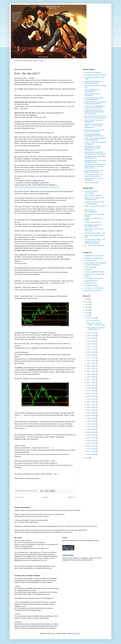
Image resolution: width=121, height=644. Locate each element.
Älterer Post (72, 497)
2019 (87, 299)
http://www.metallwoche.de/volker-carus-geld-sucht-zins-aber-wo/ (37, 187)
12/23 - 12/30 (91, 318)
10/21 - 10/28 (91, 355)
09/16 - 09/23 (91, 369)
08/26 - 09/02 (91, 377)
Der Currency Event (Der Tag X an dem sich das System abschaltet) (96, 117)
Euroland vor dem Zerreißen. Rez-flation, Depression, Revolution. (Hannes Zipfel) (95, 166)
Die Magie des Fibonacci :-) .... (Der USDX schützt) (94, 226)
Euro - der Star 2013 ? (94, 321)
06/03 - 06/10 (91, 407)
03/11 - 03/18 (91, 435)
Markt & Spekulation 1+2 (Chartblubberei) (92, 91)
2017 (87, 302)
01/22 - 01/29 (91, 449)
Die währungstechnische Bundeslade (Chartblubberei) (94, 135)
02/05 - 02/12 (91, 446)
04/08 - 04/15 (91, 429)
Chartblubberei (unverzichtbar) (94, 256)
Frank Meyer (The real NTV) (94, 278)
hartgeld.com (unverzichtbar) (94, 258)
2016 (87, 305)
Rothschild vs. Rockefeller (93, 73)
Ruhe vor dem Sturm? (92, 183)
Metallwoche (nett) (91, 261)
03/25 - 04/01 (91, 432)
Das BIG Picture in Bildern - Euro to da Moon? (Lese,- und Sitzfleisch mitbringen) (95, 241)
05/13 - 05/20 (91, 416)
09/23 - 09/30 (91, 366)
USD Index (88, 270)
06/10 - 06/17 (91, 405)
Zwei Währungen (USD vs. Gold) (95, 233)
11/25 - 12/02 (91, 341)
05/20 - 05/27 (91, 413)
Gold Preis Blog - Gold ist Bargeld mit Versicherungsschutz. (95, 264)
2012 (87, 316)
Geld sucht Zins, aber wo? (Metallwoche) (93, 95)
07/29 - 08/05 (91, 388)
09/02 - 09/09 (91, 374)
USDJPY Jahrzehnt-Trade (93, 222)
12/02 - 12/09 (91, 338)
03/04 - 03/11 (91, 438)
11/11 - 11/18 (91, 347)
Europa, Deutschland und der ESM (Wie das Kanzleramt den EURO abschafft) (94, 112)
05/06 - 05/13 (91, 418)
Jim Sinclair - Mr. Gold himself (94, 288)
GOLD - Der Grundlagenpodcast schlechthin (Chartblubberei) (95, 107)
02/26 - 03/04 (91, 441)
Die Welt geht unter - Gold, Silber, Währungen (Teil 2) (95, 161)
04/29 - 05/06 (91, 421)
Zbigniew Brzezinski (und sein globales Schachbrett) (94, 82)
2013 (87, 313)
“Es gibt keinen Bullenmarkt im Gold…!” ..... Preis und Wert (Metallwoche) (94, 126)
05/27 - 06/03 (91, 410)
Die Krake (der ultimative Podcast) (95, 75)
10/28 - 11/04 (91, 352)
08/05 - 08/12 (91, 385)
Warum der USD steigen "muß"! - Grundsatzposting (95, 199)
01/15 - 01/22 (91, 452)
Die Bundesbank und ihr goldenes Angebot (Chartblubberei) (95, 103)
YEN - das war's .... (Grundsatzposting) (91, 211)
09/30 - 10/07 (91, 363)
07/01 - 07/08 (91, 399)
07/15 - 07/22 (91, 394)
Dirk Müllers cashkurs (92, 286)
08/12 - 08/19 (91, 383)
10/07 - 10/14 (91, 361)
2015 (87, 307)
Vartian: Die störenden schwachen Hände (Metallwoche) (95, 139)
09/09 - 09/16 (91, 372)
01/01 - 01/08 (91, 454)
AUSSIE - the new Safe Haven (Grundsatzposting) (94, 203)
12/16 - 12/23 (91, 333)
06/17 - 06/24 (91, 402)
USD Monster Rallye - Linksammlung (92, 192)
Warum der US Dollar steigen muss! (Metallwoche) (94, 99)
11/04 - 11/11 (91, 349)
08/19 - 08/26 (91, 380)
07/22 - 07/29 (91, 391)
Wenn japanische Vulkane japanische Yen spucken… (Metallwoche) (93, 148)
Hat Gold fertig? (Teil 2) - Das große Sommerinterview (94, 175)
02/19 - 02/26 (91, 443)
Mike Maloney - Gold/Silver (93, 290)
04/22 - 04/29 (91, 424)
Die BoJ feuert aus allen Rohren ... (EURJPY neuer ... (97, 324)
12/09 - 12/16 (91, 336)
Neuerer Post (19, 497)
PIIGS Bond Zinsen (91, 283)
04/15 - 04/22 (91, 427)
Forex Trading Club (91, 267)
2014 (87, 310)
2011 (87, 458)
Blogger (78, 633)
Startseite (46, 497)
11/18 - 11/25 (91, 344)
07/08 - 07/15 (91, 396)
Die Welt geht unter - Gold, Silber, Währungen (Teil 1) (95, 157)
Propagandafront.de (91, 281)
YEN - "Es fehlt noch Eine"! (93, 195)
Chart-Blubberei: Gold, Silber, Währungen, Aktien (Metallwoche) (95, 153)
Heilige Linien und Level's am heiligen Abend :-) (96, 329)
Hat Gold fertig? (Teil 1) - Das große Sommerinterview (94, 171)
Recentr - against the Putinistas (95, 272)
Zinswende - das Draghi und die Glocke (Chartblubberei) (95, 131)
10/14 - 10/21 (91, 358)
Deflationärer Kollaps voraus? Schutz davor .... (94, 230)
